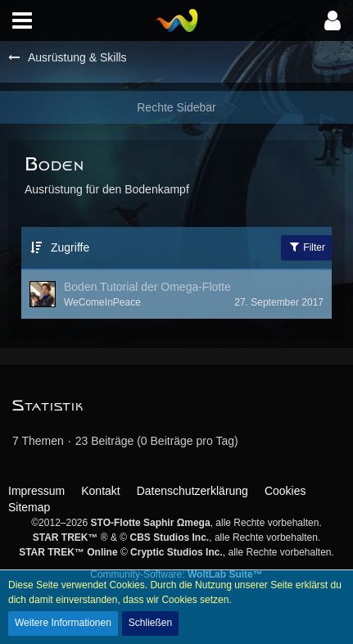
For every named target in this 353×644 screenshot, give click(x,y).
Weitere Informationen (63, 623)
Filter (306, 247)
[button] (22, 20)
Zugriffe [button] (70, 247)
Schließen (150, 623)
